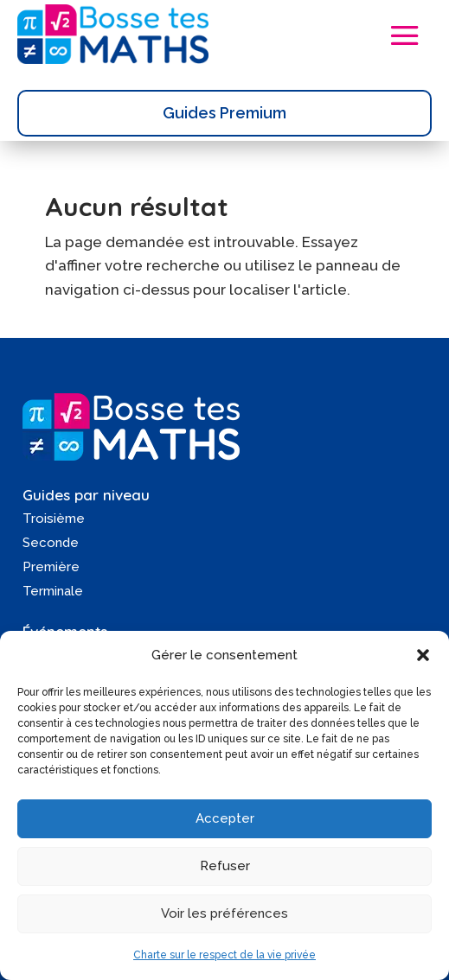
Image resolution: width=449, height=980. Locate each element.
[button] (423, 655)
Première (51, 567)
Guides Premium (224, 113)
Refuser (225, 866)
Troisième (54, 519)
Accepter (225, 818)
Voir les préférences (224, 913)
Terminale (53, 591)
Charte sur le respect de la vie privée (224, 955)
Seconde (51, 543)
